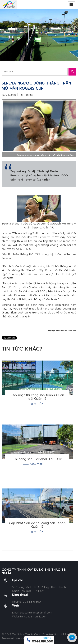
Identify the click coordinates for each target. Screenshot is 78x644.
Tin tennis (26, 95)
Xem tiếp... (37, 404)
